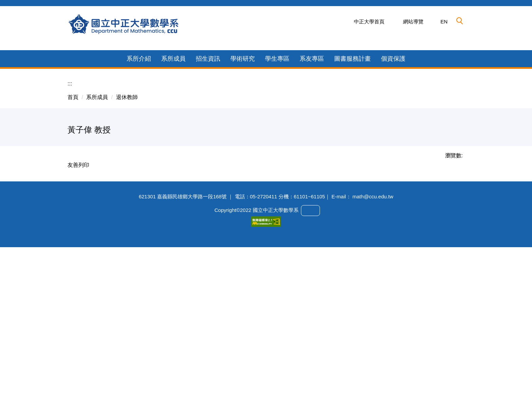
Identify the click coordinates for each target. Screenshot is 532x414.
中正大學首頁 (369, 22)
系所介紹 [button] (139, 208)
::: (70, 233)
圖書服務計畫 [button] (353, 208)
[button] (460, 21)
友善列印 (78, 314)
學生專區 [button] (277, 208)
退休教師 (127, 246)
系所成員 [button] (173, 208)
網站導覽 (413, 22)
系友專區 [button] (312, 208)
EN (444, 22)
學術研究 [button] (243, 208)
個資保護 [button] (393, 208)
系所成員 (97, 246)
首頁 (73, 246)
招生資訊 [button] (208, 208)
